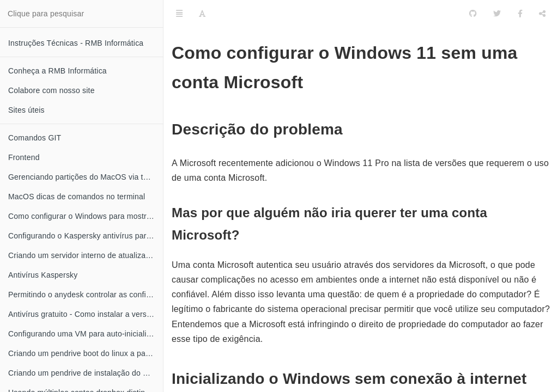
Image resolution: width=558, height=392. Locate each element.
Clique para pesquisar (46, 14)
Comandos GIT (35, 138)
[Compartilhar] (542, 14)
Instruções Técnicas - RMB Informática (76, 43)
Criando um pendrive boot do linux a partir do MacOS (86, 353)
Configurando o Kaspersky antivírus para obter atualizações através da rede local (86, 236)
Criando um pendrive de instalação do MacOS (86, 373)
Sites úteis (26, 110)
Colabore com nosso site (51, 90)
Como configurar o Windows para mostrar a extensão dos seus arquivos (86, 216)
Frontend (24, 157)
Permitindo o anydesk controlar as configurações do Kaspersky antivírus (86, 295)
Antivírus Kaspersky (43, 275)
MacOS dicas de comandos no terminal (77, 197)
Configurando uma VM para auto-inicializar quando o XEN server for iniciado (86, 334)
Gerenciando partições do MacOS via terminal (86, 177)
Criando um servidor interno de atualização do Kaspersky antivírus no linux (86, 255)
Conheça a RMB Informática (57, 71)
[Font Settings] (202, 14)
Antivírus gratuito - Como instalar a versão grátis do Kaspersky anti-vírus (86, 314)
